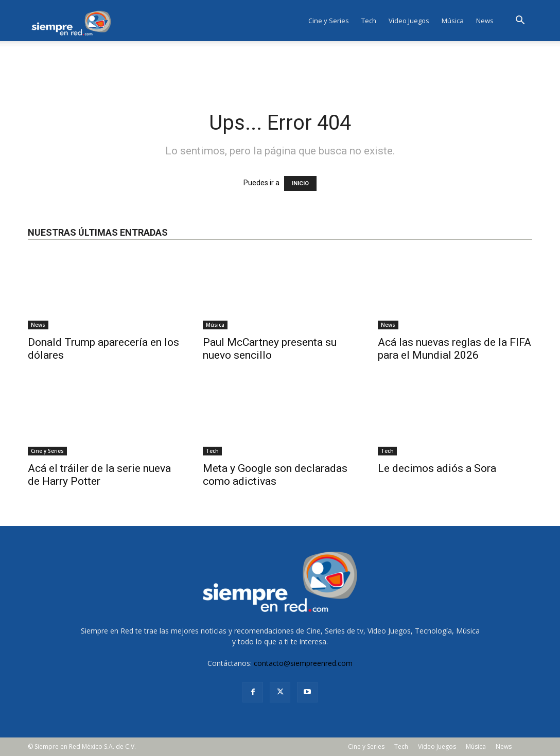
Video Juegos (409, 21)
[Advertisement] (280, 69)
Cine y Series (329, 21)
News (485, 21)
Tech (369, 21)
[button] (520, 21)
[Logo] (74, 21)
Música (453, 21)
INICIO (300, 183)
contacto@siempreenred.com (303, 663)
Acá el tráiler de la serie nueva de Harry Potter (99, 475)
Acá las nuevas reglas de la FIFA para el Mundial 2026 (454, 349)
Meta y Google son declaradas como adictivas (275, 475)
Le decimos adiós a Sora (437, 468)
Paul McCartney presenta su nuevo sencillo (270, 349)
